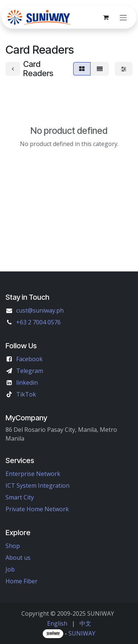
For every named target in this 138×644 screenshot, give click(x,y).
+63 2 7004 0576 (38, 322)
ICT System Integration (38, 485)
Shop (13, 546)
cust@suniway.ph (40, 310)
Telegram (30, 371)
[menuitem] (57, 623)
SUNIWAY (82, 633)
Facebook (29, 359)
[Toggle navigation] (123, 17)
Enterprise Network (33, 474)
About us (18, 558)
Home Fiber (22, 581)
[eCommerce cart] (106, 17)
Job (10, 569)
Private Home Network (37, 509)
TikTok (26, 394)
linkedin (27, 383)
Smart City (20, 497)
